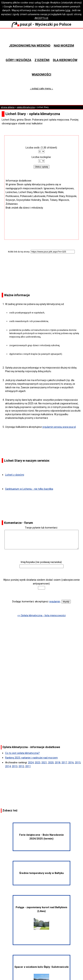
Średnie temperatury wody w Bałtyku (41, 873)
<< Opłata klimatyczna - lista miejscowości (41, 615)
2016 (71, 763)
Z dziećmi (42, 60)
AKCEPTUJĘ (41, 18)
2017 (64, 763)
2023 (37, 763)
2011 (28, 766)
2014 (8, 766)
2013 (15, 766)
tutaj (68, 10)
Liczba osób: (33, 148)
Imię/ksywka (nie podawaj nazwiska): (41, 562)
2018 (58, 763)
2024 (31, 763)
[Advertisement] (41, 220)
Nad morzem (64, 46)
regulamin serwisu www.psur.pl (59, 427)
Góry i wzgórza (18, 60)
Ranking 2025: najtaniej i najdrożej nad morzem (31, 758)
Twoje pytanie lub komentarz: (41, 528)
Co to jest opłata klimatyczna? (22, 753)
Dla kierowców (65, 60)
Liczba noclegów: (41, 157)
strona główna (8, 107)
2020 (51, 763)
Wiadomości (41, 74)
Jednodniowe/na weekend (30, 46)
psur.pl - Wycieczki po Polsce (41, 24)
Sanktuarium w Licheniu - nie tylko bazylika (29, 489)
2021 (44, 763)
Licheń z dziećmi (15, 475)
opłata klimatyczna (26, 107)
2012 (21, 766)
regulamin (55, 602)
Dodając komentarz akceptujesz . (36, 602)
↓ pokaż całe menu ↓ (41, 89)
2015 (78, 763)
